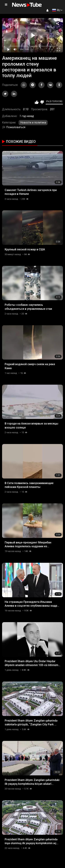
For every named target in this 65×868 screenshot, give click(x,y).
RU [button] (56, 10)
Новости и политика (33, 122)
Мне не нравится (42, 102)
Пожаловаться (14, 127)
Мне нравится (37, 102)
